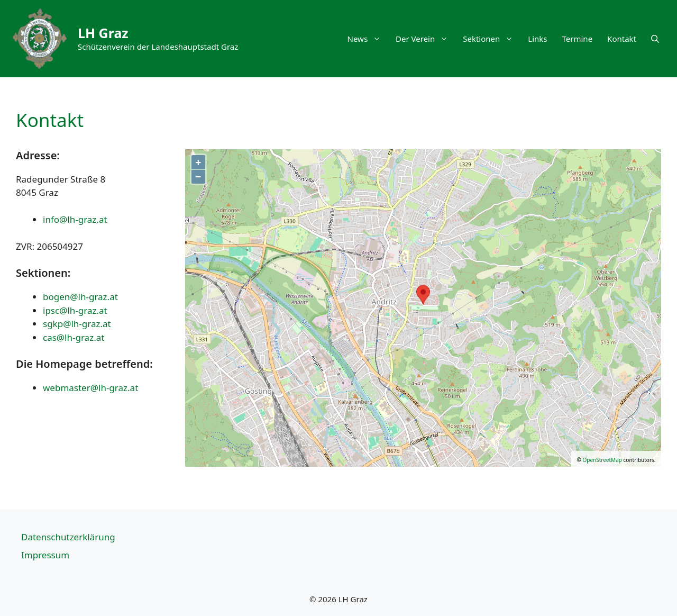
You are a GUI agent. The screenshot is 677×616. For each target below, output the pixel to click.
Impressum (45, 555)
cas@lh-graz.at (74, 337)
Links (537, 39)
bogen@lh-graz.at (80, 297)
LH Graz (103, 33)
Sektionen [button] (492, 39)
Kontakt (622, 39)
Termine (578, 39)
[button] (655, 39)
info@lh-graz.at (75, 219)
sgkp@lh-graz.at (77, 324)
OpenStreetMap (602, 460)
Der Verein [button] (426, 39)
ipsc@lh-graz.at (75, 310)
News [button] (368, 39)
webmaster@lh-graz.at (90, 388)
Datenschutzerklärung (68, 537)
